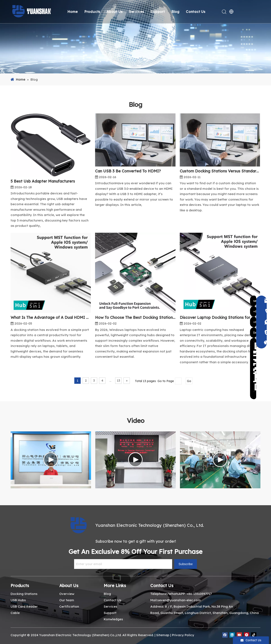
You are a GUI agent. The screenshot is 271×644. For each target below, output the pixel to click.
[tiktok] (254, 635)
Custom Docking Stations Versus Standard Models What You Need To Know (220, 171)
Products (93, 12)
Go (189, 381)
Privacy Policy (183, 635)
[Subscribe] (186, 564)
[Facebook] (225, 635)
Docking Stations (24, 594)
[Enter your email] (123, 564)
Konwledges (113, 619)
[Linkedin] (232, 635)
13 (118, 381)
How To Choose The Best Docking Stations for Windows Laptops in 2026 (135, 317)
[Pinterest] (247, 635)
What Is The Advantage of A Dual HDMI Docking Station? (51, 317)
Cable (15, 613)
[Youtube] (239, 635)
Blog (176, 12)
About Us (115, 12)
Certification (69, 606)
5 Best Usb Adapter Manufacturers (43, 181)
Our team (67, 600)
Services (137, 12)
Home (73, 12)
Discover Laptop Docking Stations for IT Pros (220, 317)
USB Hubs (18, 600)
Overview (67, 594)
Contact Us (196, 12)
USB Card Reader (24, 606)
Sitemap (163, 635)
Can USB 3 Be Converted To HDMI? (128, 171)
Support (159, 12)
